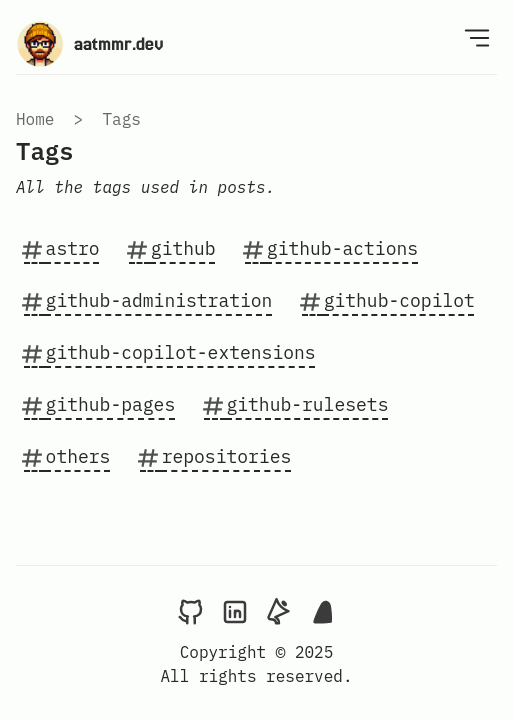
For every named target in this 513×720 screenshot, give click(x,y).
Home (35, 119)
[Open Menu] (477, 37)
